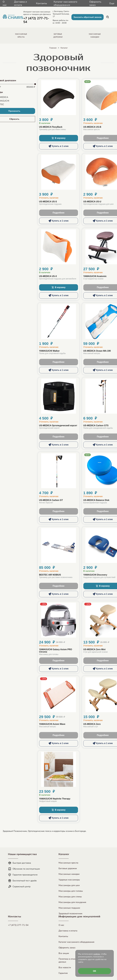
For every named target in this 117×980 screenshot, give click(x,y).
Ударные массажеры (69, 880)
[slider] (35, 84)
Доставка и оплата (21, 3)
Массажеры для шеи (69, 885)
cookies (97, 954)
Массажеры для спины (70, 897)
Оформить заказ (95, 3)
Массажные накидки (69, 874)
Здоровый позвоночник (70, 914)
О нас (5, 3)
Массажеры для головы (71, 891)
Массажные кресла (68, 863)
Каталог (64, 48)
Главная (53, 48)
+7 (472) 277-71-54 (18, 925)
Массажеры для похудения (72, 902)
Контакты (41, 3)
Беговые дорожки (68, 868)
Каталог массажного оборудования (65, 3)
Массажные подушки (69, 908)
